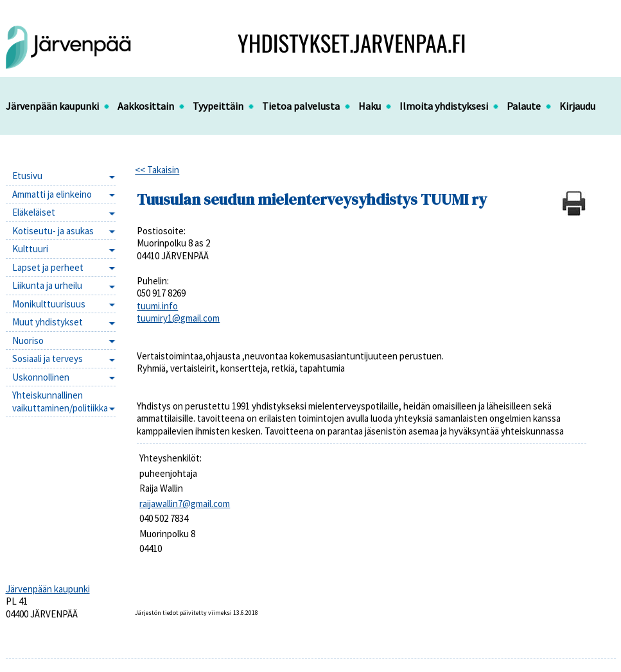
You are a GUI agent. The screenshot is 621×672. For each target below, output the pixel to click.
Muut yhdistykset (48, 322)
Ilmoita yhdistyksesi (444, 106)
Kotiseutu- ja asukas (53, 231)
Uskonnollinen (41, 377)
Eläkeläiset (34, 212)
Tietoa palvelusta (301, 106)
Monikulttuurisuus (49, 304)
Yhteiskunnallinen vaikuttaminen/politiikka (60, 401)
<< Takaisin (157, 170)
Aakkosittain (146, 106)
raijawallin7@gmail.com (185, 504)
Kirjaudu (577, 106)
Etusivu (27, 176)
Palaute (524, 106)
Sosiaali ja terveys (48, 358)
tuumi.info (157, 306)
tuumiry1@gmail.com (178, 318)
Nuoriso (28, 340)
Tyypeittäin (218, 106)
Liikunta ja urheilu (47, 285)
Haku (370, 106)
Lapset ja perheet (48, 267)
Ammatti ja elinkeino (52, 194)
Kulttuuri (30, 249)
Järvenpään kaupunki (52, 106)
